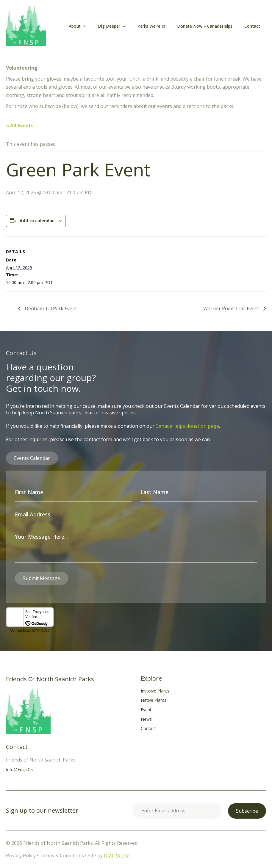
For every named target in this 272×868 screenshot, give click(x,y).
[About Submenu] (86, 26)
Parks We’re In (151, 26)
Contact (252, 26)
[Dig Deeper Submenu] (126, 26)
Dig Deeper (109, 26)
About (75, 26)
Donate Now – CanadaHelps (205, 26)
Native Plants (154, 700)
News (146, 719)
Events (147, 710)
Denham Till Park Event (50, 308)
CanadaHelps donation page (187, 426)
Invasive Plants (155, 691)
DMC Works (117, 856)
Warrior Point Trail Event (232, 308)
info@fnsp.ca (19, 769)
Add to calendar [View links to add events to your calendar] (37, 221)
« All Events (20, 126)
